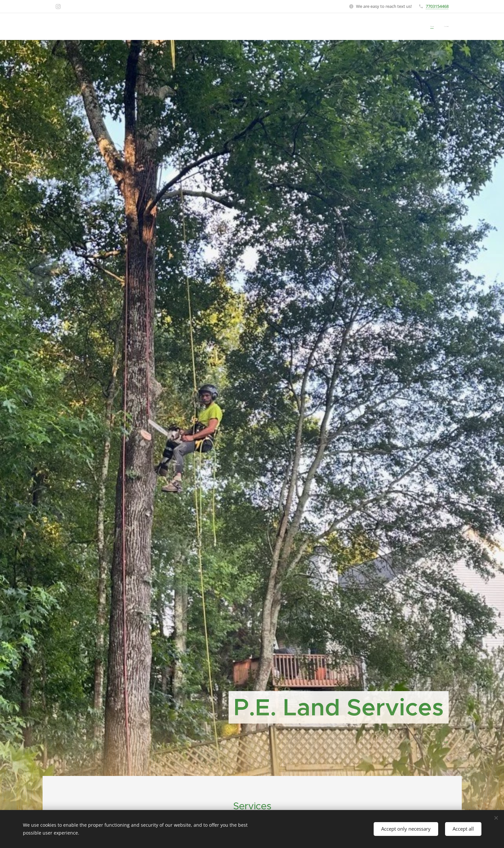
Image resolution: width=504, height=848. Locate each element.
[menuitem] (440, 26)
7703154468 (437, 6)
